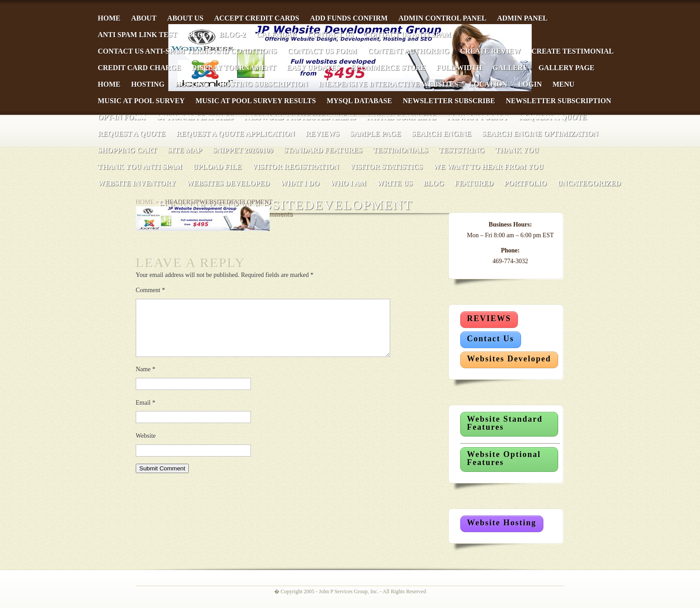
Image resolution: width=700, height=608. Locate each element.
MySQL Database (360, 101)
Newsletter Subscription (558, 101)
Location (488, 84)
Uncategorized (589, 183)
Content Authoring (408, 51)
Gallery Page (566, 68)
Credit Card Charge (139, 68)
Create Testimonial (573, 51)
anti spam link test (137, 35)
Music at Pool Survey (141, 101)
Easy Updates (313, 68)
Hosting (148, 84)
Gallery (510, 68)
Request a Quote (132, 134)
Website (146, 447)
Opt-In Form (122, 117)
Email (146, 413)
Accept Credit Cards (257, 18)
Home (109, 18)
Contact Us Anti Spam (408, 35)
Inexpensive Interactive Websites (389, 84)
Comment (150, 290)
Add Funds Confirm (349, 18)
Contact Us (331, 35)
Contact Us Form (322, 51)
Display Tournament (234, 68)
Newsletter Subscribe (449, 101)
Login (530, 84)
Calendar (277, 35)
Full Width (459, 68)
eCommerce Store (388, 68)
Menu (564, 84)
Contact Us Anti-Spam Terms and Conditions (187, 51)
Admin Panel (522, 18)
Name (146, 380)
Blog (198, 35)
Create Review (490, 51)
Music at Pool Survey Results (256, 101)
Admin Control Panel (442, 18)
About (144, 18)
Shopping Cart (127, 150)
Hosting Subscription (264, 84)
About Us (185, 18)
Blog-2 (233, 35)
